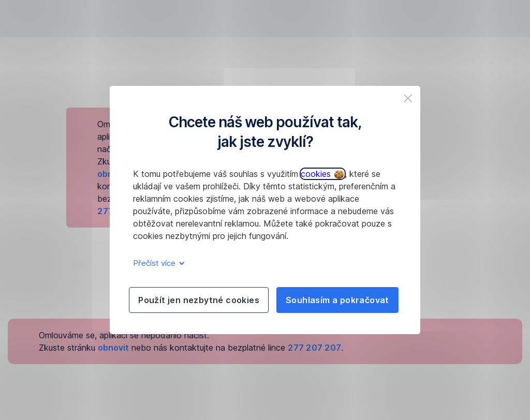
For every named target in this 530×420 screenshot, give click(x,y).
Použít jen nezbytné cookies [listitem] (199, 300)
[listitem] (408, 98)
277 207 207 (314, 348)
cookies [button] (322, 174)
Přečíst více (157, 263)
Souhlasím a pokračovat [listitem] (337, 300)
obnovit (113, 348)
